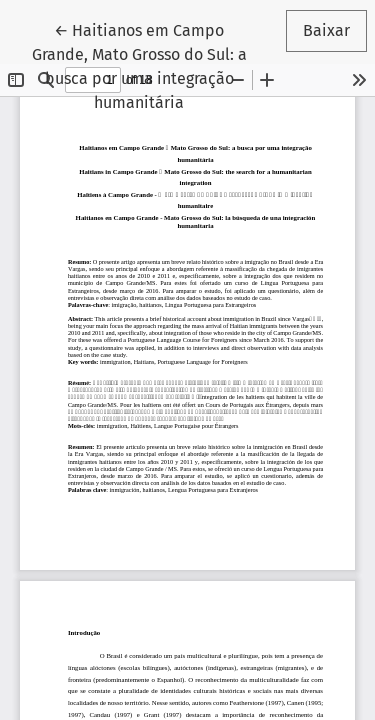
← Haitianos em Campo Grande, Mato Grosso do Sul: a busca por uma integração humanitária (151, 65)
